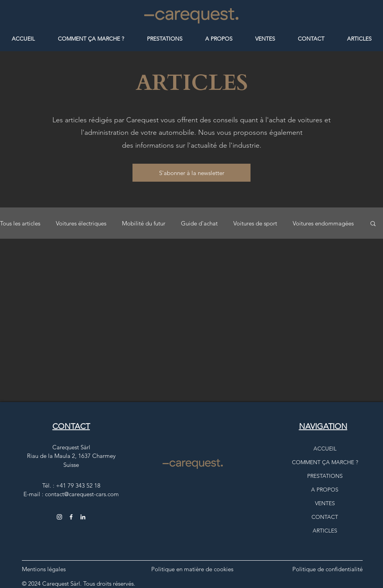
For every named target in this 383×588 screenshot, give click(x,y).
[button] (191, 173)
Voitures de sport (255, 223)
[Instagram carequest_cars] (59, 517)
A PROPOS (325, 490)
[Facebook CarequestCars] (71, 517)
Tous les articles (20, 223)
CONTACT (325, 517)
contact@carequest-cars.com (82, 494)
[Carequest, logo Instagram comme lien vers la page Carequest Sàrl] (83, 517)
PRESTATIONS (325, 476)
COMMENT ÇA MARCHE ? (325, 462)
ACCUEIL (325, 449)
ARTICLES (325, 531)
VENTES (325, 503)
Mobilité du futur (144, 223)
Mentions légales (44, 569)
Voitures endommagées (323, 223)
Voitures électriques (81, 223)
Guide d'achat (199, 223)
